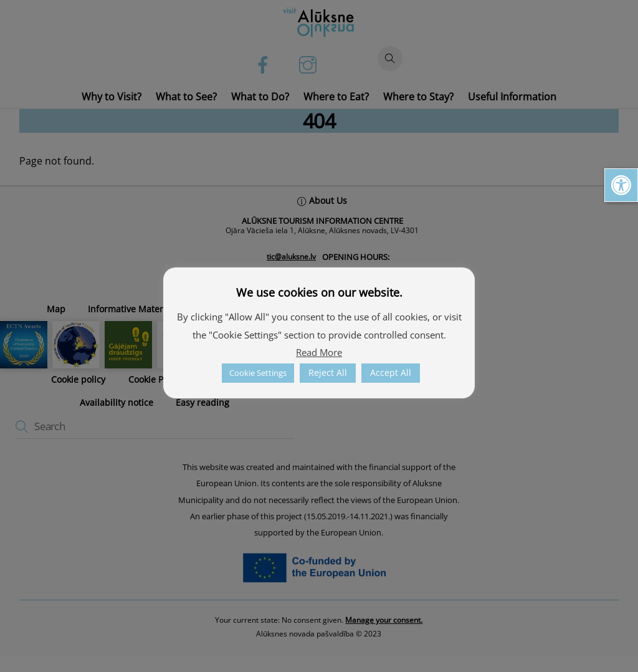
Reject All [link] (328, 372)
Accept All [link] (391, 372)
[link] (621, 185)
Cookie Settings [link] (258, 373)
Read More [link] (319, 352)
